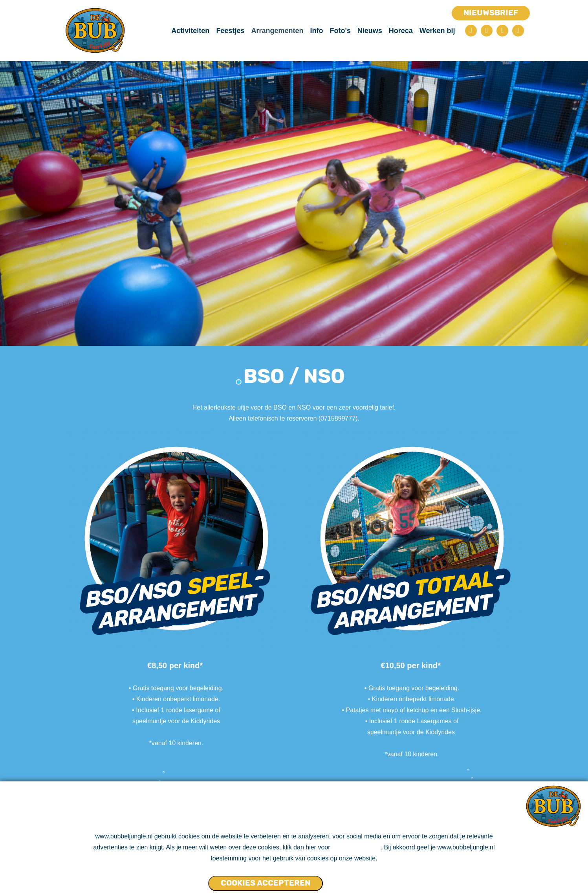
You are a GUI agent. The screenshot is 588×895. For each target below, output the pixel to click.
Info (316, 31)
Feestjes (230, 31)
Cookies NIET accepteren (353, 880)
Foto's (340, 31)
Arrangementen (277, 31)
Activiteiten (190, 31)
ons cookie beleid (356, 847)
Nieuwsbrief (491, 13)
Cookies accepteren (266, 883)
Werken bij (437, 31)
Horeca (401, 31)
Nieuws (370, 31)
